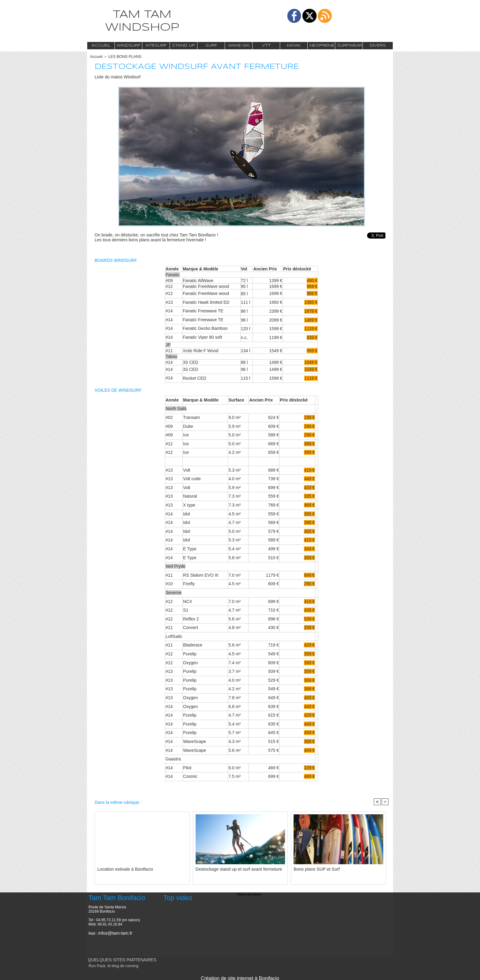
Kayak (294, 45)
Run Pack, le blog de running (109, 965)
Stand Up (184, 45)
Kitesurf (156, 45)
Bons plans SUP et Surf (311, 868)
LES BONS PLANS (121, 56)
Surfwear (350, 45)
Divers (378, 45)
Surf (211, 45)
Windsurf (129, 45)
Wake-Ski (239, 45)
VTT (266, 45)
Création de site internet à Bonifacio (240, 976)
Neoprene (322, 45)
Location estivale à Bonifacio (119, 868)
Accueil (101, 45)
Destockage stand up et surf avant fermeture (229, 868)
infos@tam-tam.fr (112, 932)
